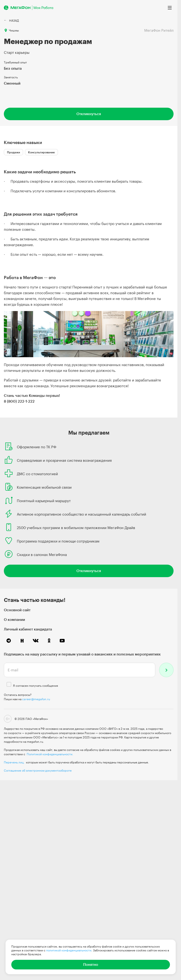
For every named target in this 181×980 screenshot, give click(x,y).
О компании (14, 619)
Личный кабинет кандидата (28, 629)
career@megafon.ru (36, 699)
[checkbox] (9, 684)
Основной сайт (17, 610)
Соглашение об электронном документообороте (38, 770)
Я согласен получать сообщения (35, 686)
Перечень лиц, (14, 762)
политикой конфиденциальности (69, 950)
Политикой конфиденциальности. (50, 754)
